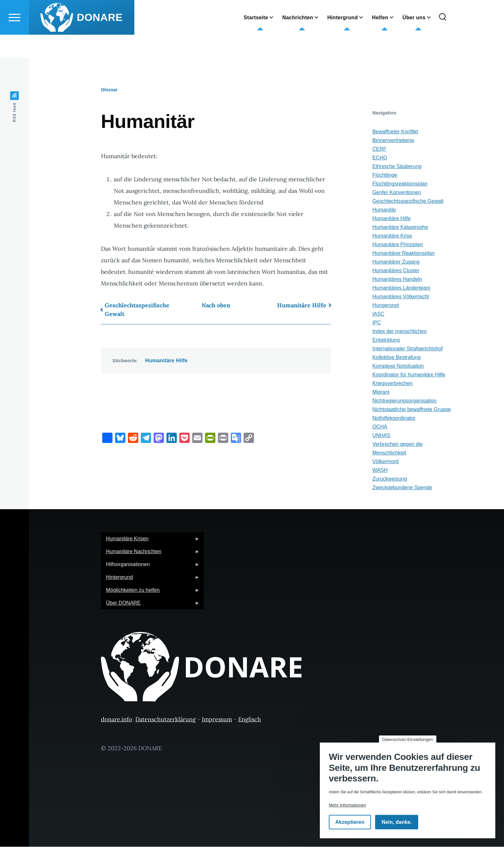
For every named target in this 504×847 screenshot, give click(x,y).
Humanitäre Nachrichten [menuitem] (150, 554)
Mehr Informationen (347, 805)
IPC (377, 323)
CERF (379, 149)
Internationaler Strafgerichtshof (407, 349)
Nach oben (216, 306)
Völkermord (385, 462)
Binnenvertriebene (393, 141)
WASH (380, 470)
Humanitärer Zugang (396, 262)
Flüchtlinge (385, 175)
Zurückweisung (390, 479)
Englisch (250, 720)
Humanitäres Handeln (397, 279)
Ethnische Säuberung (397, 167)
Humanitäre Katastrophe (400, 227)
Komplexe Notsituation (398, 366)
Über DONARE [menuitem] (150, 605)
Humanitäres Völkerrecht (401, 297)
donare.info (117, 720)
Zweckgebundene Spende (402, 488)
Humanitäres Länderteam (401, 288)
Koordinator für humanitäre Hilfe (409, 375)
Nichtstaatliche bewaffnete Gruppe (411, 410)
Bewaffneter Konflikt (395, 132)
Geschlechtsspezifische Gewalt (137, 310)
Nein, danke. (397, 822)
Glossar (109, 90)
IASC (378, 314)
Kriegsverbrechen (392, 384)
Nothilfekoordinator (394, 418)
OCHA (380, 427)
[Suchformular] (443, 41)
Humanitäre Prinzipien (397, 245)
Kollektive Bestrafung (396, 358)
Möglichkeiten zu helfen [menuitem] (150, 592)
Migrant (381, 392)
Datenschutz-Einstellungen (408, 739)
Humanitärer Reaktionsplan (403, 253)
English (195, 14)
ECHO (380, 158)
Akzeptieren (350, 822)
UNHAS (381, 436)
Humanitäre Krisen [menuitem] (150, 541)
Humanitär (384, 210)
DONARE (100, 41)
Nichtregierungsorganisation (404, 401)
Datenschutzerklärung (166, 720)
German (196, 6)
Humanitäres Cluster (396, 271)
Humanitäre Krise (392, 236)
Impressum (217, 720)
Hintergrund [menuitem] (150, 579)
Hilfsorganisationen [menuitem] (150, 567)
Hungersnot (386, 306)
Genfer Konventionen (396, 193)
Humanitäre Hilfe (302, 306)
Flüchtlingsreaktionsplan (400, 184)
